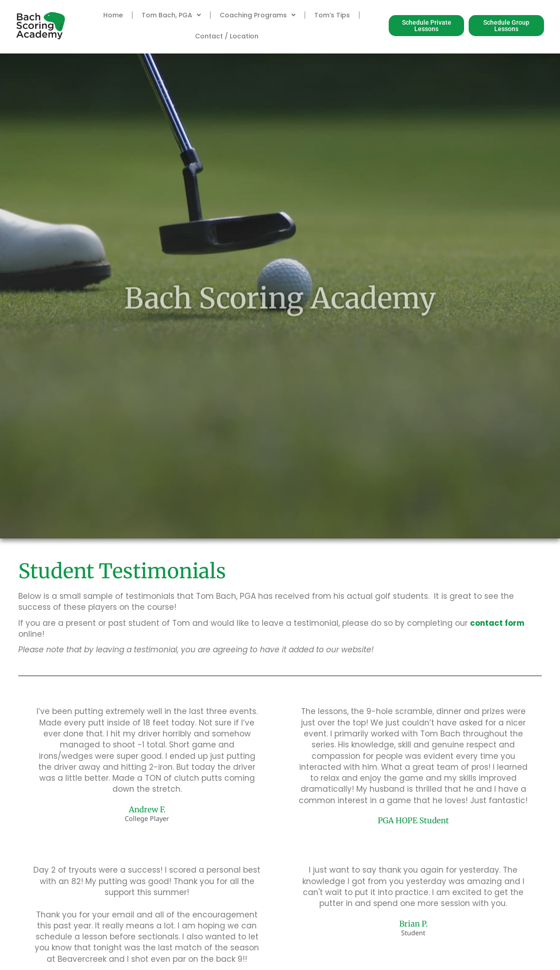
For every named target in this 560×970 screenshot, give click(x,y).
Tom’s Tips (332, 15)
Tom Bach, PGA (171, 15)
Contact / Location (227, 36)
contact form (497, 623)
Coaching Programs (258, 15)
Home (113, 15)
